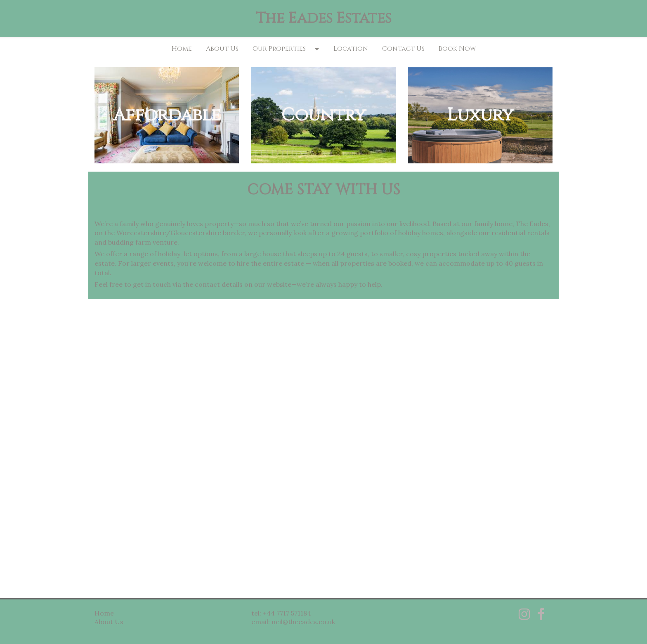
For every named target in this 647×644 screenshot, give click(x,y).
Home (182, 49)
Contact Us (403, 49)
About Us (222, 49)
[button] (320, 49)
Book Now (457, 49)
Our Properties (279, 49)
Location (351, 49)
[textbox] (323, 19)
